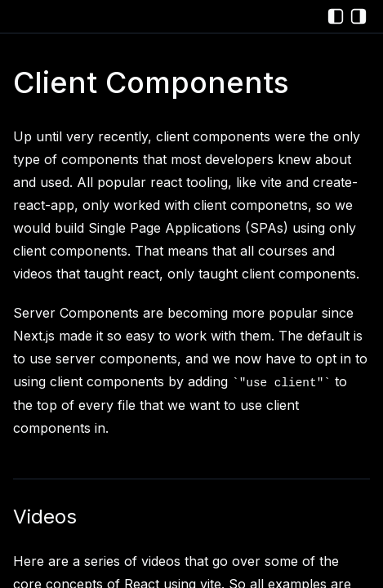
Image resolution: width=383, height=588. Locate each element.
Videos (45, 517)
